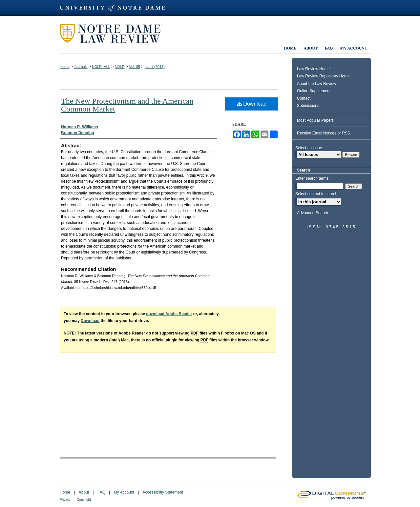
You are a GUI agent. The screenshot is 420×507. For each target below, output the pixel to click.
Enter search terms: (313, 178)
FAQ (101, 492)
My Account (124, 492)
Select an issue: (309, 148)
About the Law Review (316, 84)
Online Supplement (314, 91)
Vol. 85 (135, 67)
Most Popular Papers (315, 120)
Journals (81, 67)
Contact (304, 98)
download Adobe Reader (169, 314)
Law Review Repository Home (323, 76)
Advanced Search (313, 213)
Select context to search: (317, 194)
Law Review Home (313, 69)
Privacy (65, 500)
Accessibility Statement (163, 492)
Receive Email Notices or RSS (324, 133)
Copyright (84, 500)
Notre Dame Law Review (115, 34)
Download (252, 104)
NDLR (120, 67)
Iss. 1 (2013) (155, 67)
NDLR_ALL (101, 67)
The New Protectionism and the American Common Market (127, 105)
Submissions (308, 106)
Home (64, 67)
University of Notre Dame (115, 8)
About (84, 492)
